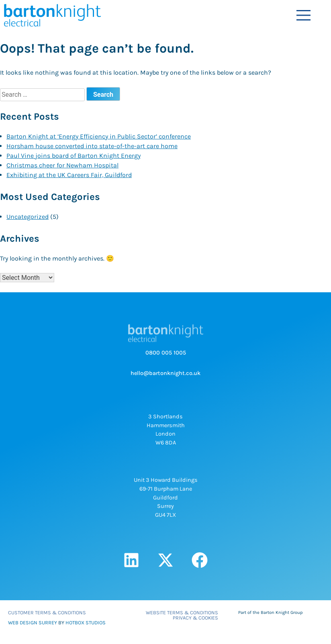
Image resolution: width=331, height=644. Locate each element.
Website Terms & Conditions (182, 612)
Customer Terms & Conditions (47, 612)
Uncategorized (28, 217)
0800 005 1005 (166, 353)
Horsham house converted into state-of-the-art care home (92, 146)
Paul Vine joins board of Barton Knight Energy (74, 156)
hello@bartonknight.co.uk (165, 373)
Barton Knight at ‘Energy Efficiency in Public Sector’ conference (99, 136)
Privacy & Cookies (195, 618)
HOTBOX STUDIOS (86, 623)
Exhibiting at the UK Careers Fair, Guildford (69, 175)
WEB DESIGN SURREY (33, 623)
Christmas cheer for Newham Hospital (62, 165)
